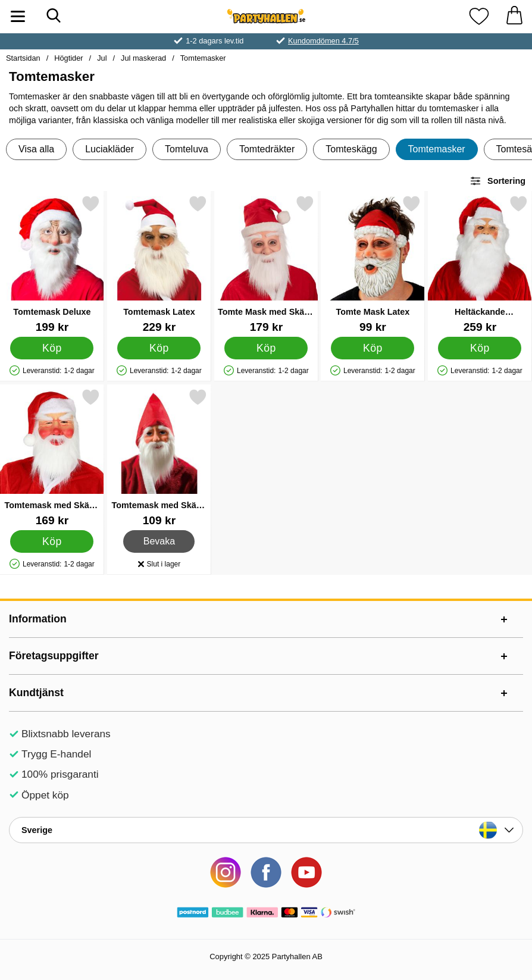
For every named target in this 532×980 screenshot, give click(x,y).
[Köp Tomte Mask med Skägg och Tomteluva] (266, 348)
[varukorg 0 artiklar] (514, 16)
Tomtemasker (203, 58)
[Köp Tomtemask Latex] (159, 348)
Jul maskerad (143, 58)
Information (38, 619)
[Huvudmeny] (18, 16)
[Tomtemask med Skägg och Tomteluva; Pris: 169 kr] (52, 457)
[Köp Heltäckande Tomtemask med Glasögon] (480, 348)
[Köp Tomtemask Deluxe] (52, 348)
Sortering (497, 181)
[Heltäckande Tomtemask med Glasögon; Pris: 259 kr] (480, 264)
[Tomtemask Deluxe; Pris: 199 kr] (52, 264)
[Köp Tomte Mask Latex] (373, 348)
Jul (102, 58)
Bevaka (159, 541)
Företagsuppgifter (54, 656)
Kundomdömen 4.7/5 (323, 41)
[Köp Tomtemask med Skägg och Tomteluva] (52, 541)
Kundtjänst (36, 693)
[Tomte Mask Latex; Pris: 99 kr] (373, 264)
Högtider (68, 58)
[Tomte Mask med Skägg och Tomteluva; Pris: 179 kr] (266, 264)
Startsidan (23, 58)
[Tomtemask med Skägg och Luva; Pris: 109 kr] (159, 457)
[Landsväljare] (266, 830)
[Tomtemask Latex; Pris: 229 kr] (159, 264)
